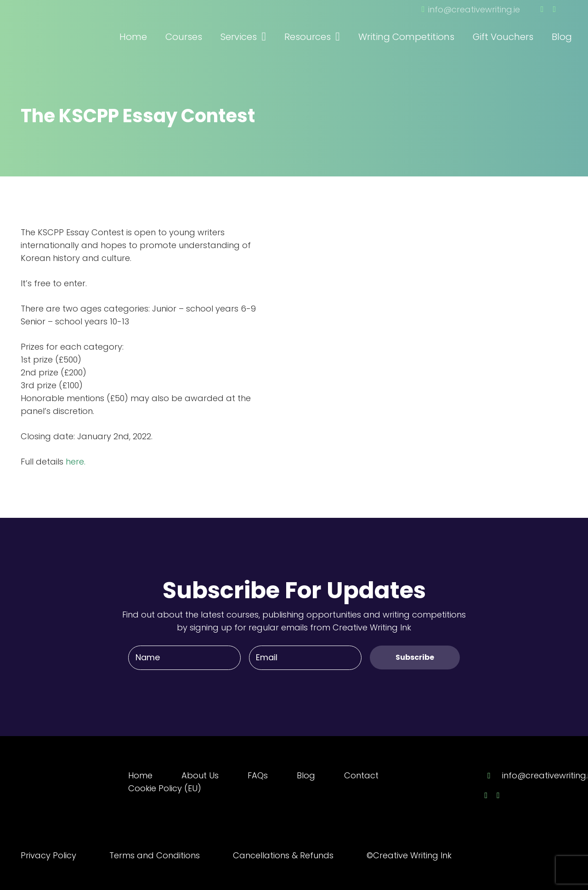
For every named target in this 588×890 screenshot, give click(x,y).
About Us (200, 775)
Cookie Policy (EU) (165, 788)
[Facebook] (542, 9)
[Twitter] (554, 9)
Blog (306, 775)
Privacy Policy (48, 855)
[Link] (71, 24)
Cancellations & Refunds (283, 855)
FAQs (258, 775)
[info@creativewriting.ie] (493, 776)
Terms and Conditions (155, 855)
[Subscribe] (415, 657)
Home (140, 775)
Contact (361, 775)
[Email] (305, 658)
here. (76, 462)
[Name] (184, 658)
